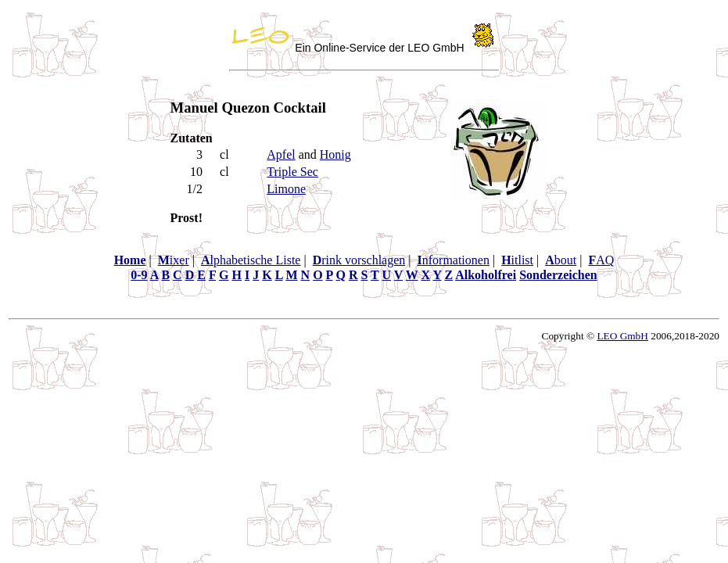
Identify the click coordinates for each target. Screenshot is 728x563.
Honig (335, 154)
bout (561, 260)
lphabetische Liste (251, 260)
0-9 (139, 275)
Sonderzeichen (558, 275)
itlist (517, 260)
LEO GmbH (622, 336)
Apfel (281, 154)
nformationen (453, 260)
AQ (601, 260)
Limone (286, 189)
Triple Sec (292, 172)
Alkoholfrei (486, 275)
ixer (174, 260)
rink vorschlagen (359, 260)
